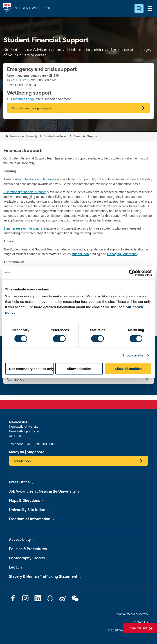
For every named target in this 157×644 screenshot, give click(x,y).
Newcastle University (23, 136)
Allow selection (79, 369)
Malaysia (17, 452)
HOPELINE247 (18, 80)
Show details (133, 355)
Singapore (36, 452)
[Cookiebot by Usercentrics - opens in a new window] (132, 273)
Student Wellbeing (55, 136)
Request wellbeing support (31, 108)
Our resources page (21, 99)
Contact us (16, 379)
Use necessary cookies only (31, 369)
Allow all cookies (128, 369)
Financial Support (86, 136)
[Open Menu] (150, 9)
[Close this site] (140, 628)
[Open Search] (139, 9)
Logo (7, 8)
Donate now (22, 461)
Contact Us (140, 622)
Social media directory (132, 614)
